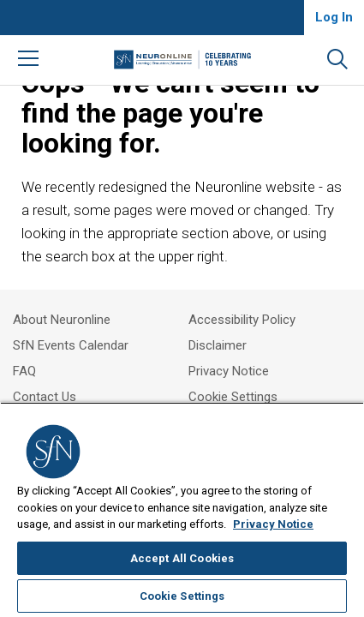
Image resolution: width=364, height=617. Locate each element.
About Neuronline (62, 320)
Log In (334, 17)
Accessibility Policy (242, 320)
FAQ (24, 371)
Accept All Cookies (182, 558)
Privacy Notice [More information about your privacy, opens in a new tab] (273, 524)
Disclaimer (218, 345)
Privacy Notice (229, 371)
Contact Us (45, 397)
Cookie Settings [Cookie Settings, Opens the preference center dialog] (182, 596)
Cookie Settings (233, 397)
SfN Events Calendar (71, 345)
